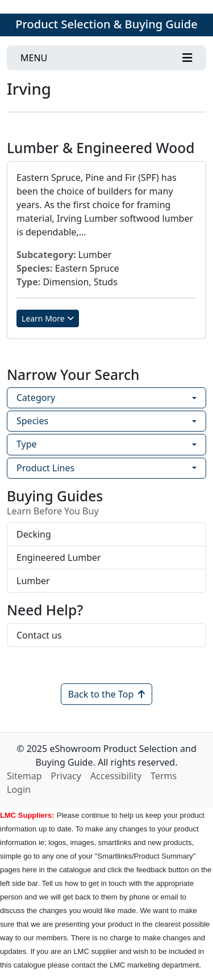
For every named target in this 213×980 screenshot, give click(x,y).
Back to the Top (107, 694)
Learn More (48, 318)
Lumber (33, 581)
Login (19, 789)
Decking (34, 534)
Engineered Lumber (59, 557)
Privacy (66, 776)
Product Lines (45, 468)
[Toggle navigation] (106, 58)
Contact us (39, 635)
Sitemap (24, 776)
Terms (164, 776)
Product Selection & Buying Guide (106, 24)
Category (36, 398)
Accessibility (116, 776)
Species (32, 421)
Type (27, 444)
